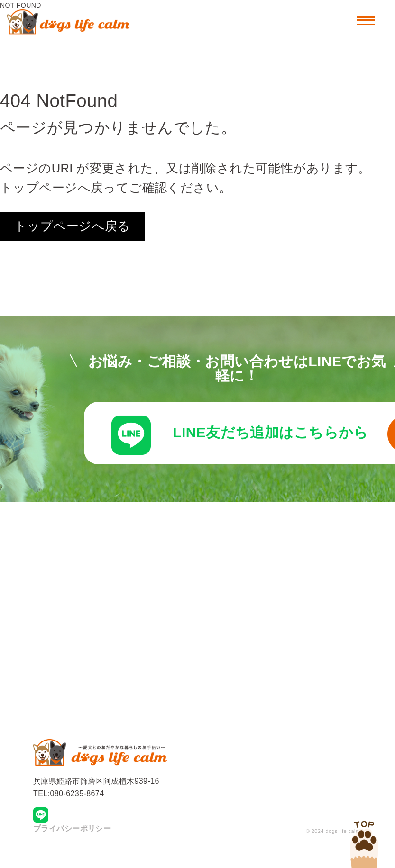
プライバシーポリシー (72, 842)
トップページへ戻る (72, 226)
